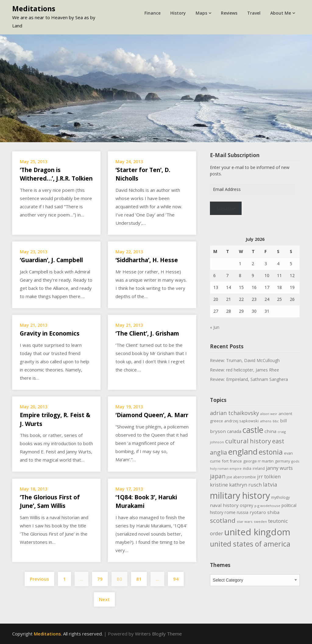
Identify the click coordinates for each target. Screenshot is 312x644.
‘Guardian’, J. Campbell (51, 260)
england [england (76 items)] (243, 452)
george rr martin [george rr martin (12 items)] (258, 461)
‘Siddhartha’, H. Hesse (147, 260)
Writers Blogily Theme (158, 634)
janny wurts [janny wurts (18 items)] (279, 468)
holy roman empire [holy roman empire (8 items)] (226, 469)
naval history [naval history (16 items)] (224, 505)
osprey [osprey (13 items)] (246, 505)
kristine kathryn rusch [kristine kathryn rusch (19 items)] (236, 485)
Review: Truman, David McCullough (245, 360)
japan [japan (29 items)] (218, 476)
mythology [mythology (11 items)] (280, 497)
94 (176, 579)
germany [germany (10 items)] (282, 461)
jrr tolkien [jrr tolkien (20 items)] (269, 476)
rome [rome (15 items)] (230, 512)
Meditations (34, 9)
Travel (254, 13)
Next (104, 599)
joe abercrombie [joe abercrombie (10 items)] (241, 477)
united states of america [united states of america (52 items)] (250, 544)
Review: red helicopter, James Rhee (245, 370)
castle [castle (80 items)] (253, 430)
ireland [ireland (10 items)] (259, 468)
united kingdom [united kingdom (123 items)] (257, 532)
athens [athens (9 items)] (266, 421)
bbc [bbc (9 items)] (276, 421)
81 (139, 579)
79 (100, 579)
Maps (201, 13)
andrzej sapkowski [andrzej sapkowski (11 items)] (241, 421)
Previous (39, 579)
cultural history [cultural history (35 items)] (248, 441)
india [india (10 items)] (247, 468)
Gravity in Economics (50, 333)
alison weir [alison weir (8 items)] (269, 414)
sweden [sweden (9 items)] (260, 521)
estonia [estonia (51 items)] (271, 452)
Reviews (229, 13)
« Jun (215, 327)
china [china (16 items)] (270, 431)
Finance (152, 13)
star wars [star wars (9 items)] (245, 521)
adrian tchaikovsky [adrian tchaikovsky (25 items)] (234, 413)
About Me (281, 13)
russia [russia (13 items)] (243, 512)
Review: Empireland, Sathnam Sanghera (249, 379)
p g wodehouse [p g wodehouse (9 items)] (267, 506)
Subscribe (226, 208)
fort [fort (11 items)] (225, 461)
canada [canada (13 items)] (234, 431)
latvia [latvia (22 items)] (270, 484)
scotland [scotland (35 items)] (223, 520)
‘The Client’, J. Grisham (147, 333)
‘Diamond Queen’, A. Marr (152, 415)
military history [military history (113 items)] (240, 495)
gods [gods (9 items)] (295, 461)
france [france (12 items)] (236, 461)
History (178, 13)
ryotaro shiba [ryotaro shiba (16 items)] (264, 512)
